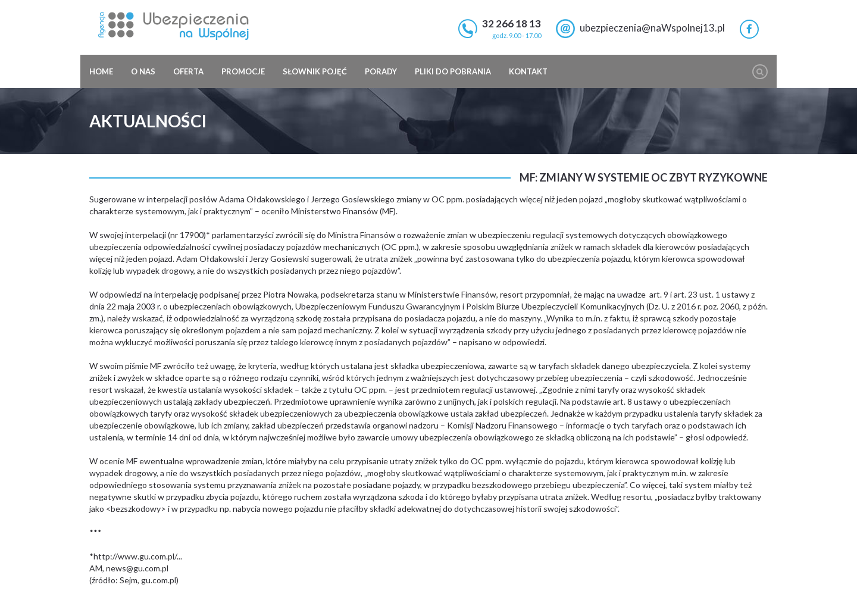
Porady (381, 71)
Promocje (243, 71)
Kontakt (528, 71)
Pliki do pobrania (453, 71)
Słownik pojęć (315, 71)
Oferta (188, 71)
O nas (143, 71)
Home (101, 71)
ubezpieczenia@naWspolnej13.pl (652, 28)
